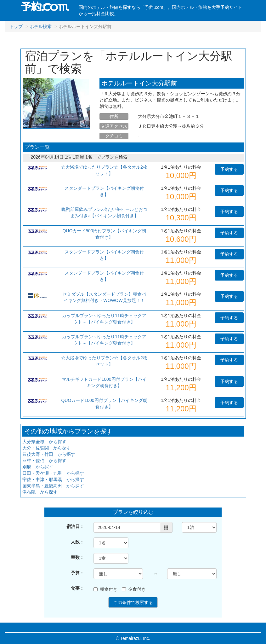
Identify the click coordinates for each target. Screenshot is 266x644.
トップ (16, 26)
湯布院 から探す (40, 492)
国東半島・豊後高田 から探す (53, 486)
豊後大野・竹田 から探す (49, 454)
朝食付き (105, 589)
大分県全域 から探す (44, 442)
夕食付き (134, 589)
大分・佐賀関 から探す (47, 448)
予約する (229, 169)
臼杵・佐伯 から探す (44, 461)
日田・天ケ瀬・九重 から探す (53, 473)
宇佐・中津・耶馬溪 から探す (53, 479)
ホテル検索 (41, 26)
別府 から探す (38, 467)
